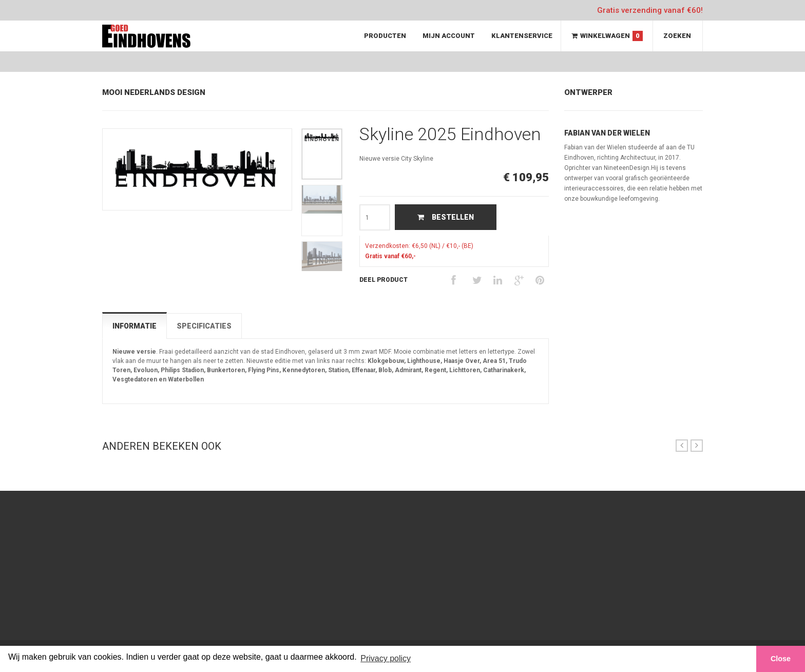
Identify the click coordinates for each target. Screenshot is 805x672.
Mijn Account (449, 36)
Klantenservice (522, 36)
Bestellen (446, 217)
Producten (385, 36)
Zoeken (677, 36)
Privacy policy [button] (386, 658)
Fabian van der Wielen (607, 133)
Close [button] (781, 659)
